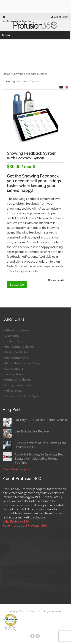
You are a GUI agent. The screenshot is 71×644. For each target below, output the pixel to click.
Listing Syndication (17, 385)
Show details (57, 280)
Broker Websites (15, 352)
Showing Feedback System (23, 396)
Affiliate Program (16, 330)
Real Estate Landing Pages (22, 363)
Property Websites (17, 380)
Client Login (60, 17)
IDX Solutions (13, 369)
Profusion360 (34, 611)
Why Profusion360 (16, 521)
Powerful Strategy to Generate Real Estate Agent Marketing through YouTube (33, 458)
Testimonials (13, 341)
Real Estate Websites (18, 347)
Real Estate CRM (15, 358)
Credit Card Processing (11, 628)
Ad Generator (13, 391)
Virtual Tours (13, 374)
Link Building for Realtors (26, 434)
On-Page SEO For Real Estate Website (35, 422)
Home (6, 74)
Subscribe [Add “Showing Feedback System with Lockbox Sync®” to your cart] (17, 284)
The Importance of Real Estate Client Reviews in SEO (34, 445)
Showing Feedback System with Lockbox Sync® (32, 156)
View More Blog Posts (18, 469)
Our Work (11, 336)
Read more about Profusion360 (25, 525)
